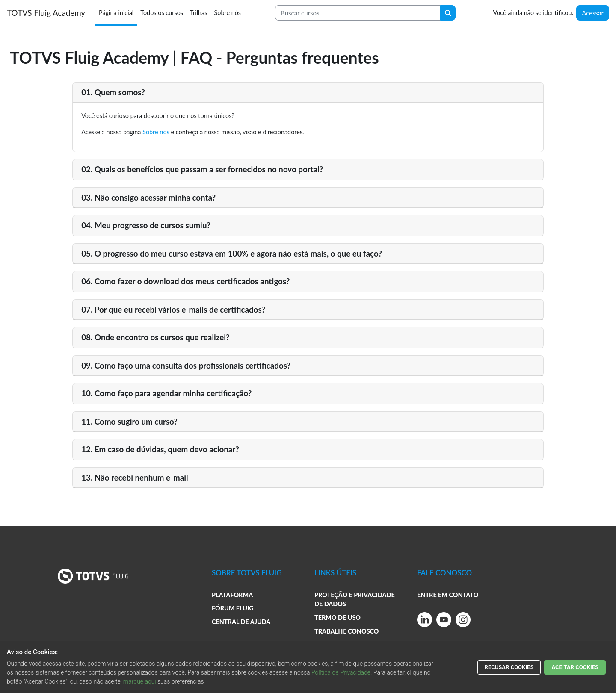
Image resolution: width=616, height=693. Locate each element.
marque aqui (140, 681)
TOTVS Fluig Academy (46, 13)
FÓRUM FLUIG (233, 608)
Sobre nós (156, 132)
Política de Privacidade (341, 672)
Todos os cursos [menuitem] (162, 13)
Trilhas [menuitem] (198, 13)
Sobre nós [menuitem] (227, 13)
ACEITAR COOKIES (575, 667)
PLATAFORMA (232, 595)
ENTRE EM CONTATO (448, 595)
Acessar (593, 13)
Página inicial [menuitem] (116, 13)
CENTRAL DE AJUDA (241, 622)
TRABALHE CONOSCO (347, 631)
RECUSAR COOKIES (509, 667)
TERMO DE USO (338, 618)
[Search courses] (358, 13)
